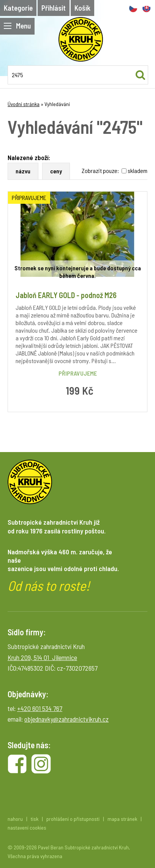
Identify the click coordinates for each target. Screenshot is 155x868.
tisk (35, 819)
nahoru (15, 819)
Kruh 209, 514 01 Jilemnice (42, 657)
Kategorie (18, 8)
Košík (82, 8)
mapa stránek (122, 819)
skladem (138, 171)
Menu (17, 26)
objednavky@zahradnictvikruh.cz (66, 719)
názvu (23, 171)
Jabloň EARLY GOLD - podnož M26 (66, 295)
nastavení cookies (27, 828)
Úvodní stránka (24, 104)
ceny (56, 171)
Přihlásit (54, 8)
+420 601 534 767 (40, 708)
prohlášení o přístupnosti (73, 819)
